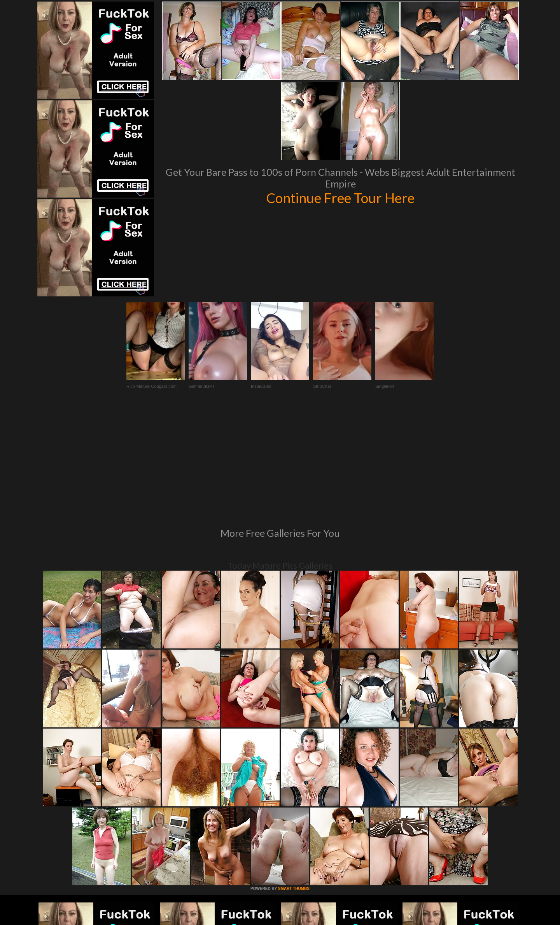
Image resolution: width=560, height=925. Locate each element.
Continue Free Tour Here (340, 198)
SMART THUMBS (294, 782)
